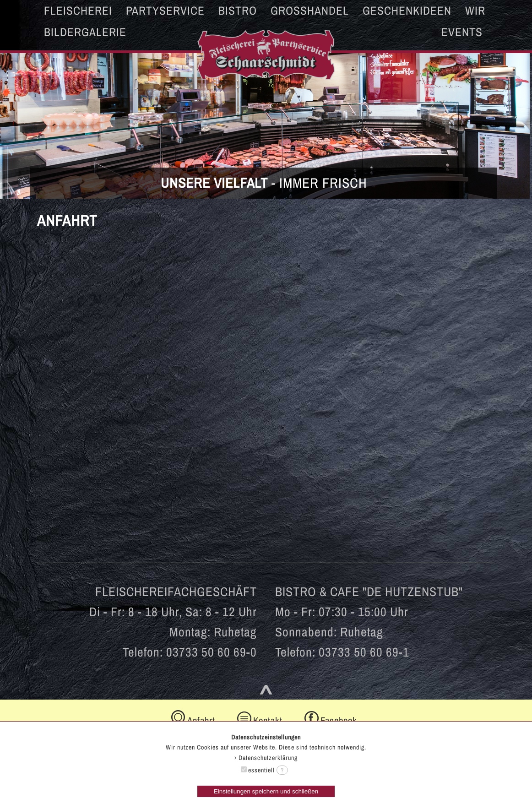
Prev (12, 108)
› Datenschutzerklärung (266, 758)
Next (520, 108)
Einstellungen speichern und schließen (266, 791)
